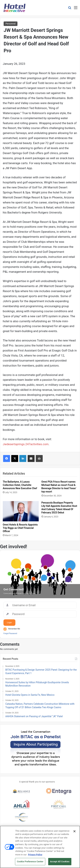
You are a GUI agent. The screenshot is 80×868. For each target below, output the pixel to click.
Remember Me (14, 629)
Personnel (11, 24)
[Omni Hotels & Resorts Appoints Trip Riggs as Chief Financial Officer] (21, 511)
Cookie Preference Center (30, 863)
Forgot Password (10, 633)
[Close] (74, 833)
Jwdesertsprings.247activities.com (26, 444)
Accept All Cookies (60, 863)
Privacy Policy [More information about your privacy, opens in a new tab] (35, 856)
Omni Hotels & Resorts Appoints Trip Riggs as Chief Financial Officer (20, 528)
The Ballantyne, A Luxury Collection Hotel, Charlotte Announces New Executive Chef (20, 485)
